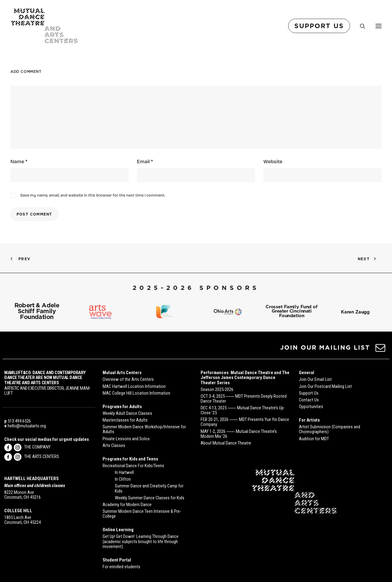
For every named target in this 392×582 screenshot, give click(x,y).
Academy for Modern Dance (127, 505)
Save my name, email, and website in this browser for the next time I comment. (93, 195)
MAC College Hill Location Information (136, 393)
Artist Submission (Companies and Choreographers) (330, 429)
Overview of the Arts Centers (128, 379)
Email (145, 161)
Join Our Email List (315, 379)
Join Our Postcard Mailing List (325, 386)
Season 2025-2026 (217, 389)
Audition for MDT (314, 439)
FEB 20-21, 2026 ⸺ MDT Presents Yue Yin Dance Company (245, 422)
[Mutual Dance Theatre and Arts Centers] (44, 26)
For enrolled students (121, 567)
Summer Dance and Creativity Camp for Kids (149, 488)
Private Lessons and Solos (126, 439)
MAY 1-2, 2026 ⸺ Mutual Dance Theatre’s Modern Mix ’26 (239, 434)
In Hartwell (124, 472)
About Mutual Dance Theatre (226, 443)
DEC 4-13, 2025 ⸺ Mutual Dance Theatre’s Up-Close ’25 (243, 410)
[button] (381, 350)
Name (19, 161)
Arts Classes (114, 445)
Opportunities (311, 407)
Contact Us (309, 400)
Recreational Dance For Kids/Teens (133, 466)
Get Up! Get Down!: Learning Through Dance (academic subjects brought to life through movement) (141, 541)
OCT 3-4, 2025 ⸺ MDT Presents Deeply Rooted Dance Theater (244, 399)
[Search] (360, 26)
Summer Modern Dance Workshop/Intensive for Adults (144, 429)
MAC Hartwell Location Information (134, 386)
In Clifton (123, 479)
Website (273, 161)
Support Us (309, 393)
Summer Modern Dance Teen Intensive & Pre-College (142, 514)
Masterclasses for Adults (125, 420)
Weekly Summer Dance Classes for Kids (150, 498)
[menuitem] (320, 26)
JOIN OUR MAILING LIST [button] (325, 347)
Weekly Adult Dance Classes (127, 413)
